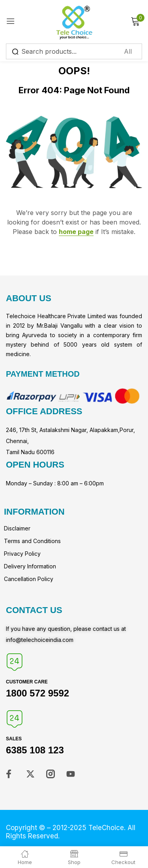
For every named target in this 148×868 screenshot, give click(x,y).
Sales (14, 739)
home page (76, 232)
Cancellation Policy (29, 579)
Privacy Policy (22, 554)
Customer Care (27, 682)
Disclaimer (17, 528)
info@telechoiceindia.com (40, 640)
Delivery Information (30, 566)
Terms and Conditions (32, 541)
